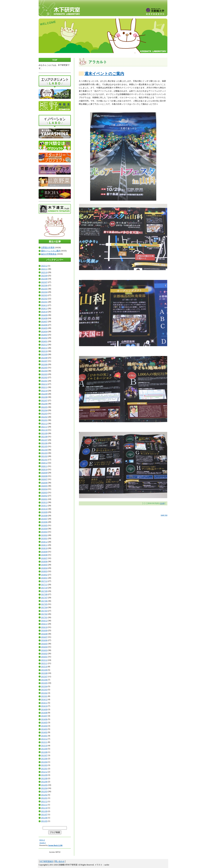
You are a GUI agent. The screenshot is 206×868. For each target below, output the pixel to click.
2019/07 (44, 519)
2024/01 (44, 341)
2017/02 (44, 614)
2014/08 (44, 713)
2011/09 (44, 811)
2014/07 (44, 716)
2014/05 (44, 722)
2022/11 (44, 387)
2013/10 (44, 746)
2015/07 (44, 677)
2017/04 (44, 607)
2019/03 (44, 532)
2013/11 (44, 742)
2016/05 (44, 644)
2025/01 (44, 302)
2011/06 (44, 818)
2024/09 (44, 315)
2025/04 (44, 292)
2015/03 (44, 690)
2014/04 (44, 726)
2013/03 (44, 765)
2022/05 (44, 407)
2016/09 (44, 630)
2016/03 (44, 650)
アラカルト (98, 62)
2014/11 (44, 703)
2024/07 (44, 322)
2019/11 (44, 506)
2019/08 (44, 516)
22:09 (162, 503)
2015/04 (44, 686)
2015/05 (44, 683)
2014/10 (44, 706)
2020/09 (44, 473)
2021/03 (44, 453)
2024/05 (44, 328)
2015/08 (44, 673)
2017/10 (44, 588)
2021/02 (44, 456)
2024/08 (44, 318)
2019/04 (44, 529)
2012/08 (44, 778)
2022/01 (44, 420)
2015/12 (44, 660)
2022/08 (44, 397)
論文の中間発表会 (49, 254)
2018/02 (44, 575)
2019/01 (44, 538)
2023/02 (44, 377)
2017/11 (44, 585)
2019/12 (44, 502)
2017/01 (44, 617)
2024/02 (44, 338)
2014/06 (44, 719)
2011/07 (44, 814)
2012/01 (44, 798)
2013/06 (44, 759)
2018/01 (44, 578)
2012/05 (44, 785)
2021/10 (44, 430)
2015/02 (44, 693)
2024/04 (44, 332)
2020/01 (44, 499)
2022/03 (44, 414)
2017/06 (44, 601)
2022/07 (44, 400)
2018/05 (44, 565)
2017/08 (44, 594)
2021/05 (44, 446)
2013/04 (44, 762)
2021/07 (44, 440)
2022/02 (44, 417)
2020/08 (44, 476)
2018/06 (44, 561)
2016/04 (44, 647)
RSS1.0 (42, 840)
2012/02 (44, 795)
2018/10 (44, 548)
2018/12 (44, 542)
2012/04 (44, 788)
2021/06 (44, 443)
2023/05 (44, 368)
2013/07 (44, 755)
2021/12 (44, 424)
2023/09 (44, 354)
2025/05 (44, 289)
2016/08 (44, 634)
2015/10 (44, 667)
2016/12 (44, 621)
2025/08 (44, 279)
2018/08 (44, 555)
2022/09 (44, 394)
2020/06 (44, 483)
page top (164, 515)
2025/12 (44, 266)
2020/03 (44, 493)
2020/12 (44, 463)
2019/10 (44, 509)
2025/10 (44, 272)
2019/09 (44, 512)
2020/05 (44, 486)
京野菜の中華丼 (48, 248)
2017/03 (44, 611)
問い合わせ (60, 861)
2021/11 (44, 427)
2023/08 (44, 358)
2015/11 (44, 663)
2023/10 (44, 351)
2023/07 (44, 361)
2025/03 (44, 295)
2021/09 (44, 433)
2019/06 (44, 522)
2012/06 (44, 782)
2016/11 (44, 624)
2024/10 (44, 312)
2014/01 (44, 736)
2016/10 (44, 627)
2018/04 (44, 568)
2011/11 (44, 805)
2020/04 (44, 489)
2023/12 (44, 345)
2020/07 (44, 479)
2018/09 (44, 552)
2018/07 (44, 558)
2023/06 (44, 364)
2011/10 (44, 808)
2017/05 (44, 604)
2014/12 (44, 699)
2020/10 (44, 469)
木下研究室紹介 (47, 861)
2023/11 (44, 348)
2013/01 (44, 769)
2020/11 (44, 466)
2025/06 (44, 285)
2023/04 (44, 371)
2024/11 (44, 308)
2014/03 (44, 729)
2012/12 (44, 772)
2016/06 (44, 640)
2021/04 (44, 450)
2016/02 (44, 653)
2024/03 (44, 335)
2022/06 (44, 404)
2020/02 (44, 496)
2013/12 (44, 739)
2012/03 (44, 791)
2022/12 (44, 384)
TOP (55, 60)
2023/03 (44, 374)
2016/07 (44, 637)
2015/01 (44, 696)
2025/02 (44, 299)
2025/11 (44, 269)
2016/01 (44, 657)
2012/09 (44, 775)
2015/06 (44, 680)
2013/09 (44, 749)
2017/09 (44, 591)
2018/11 (44, 545)
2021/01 (44, 460)
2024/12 (44, 305)
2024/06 (44, 325)
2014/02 (44, 732)
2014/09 (44, 709)
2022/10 (44, 391)
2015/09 (44, 670)
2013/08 (44, 752)
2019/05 (44, 525)
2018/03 (44, 571)
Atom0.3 (43, 843)
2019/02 (44, 535)
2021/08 (44, 437)
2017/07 (44, 598)
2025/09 (44, 276)
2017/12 (44, 581)
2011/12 (44, 801)
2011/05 (44, 821)
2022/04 (44, 410)
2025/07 (44, 282)
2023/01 (44, 381)
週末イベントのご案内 (51, 251)
